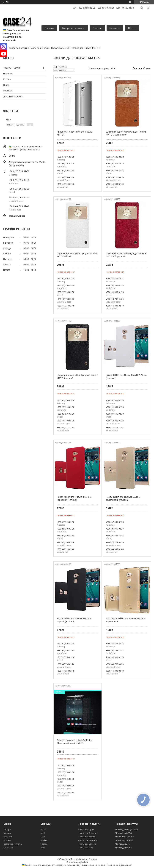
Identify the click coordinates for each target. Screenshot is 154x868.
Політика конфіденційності (120, 865)
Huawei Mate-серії (61, 48)
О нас (6, 85)
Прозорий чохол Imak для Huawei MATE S (75, 133)
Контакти (115, 28)
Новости (8, 73)
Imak (43, 833)
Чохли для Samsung (88, 833)
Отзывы (7, 91)
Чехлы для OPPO (124, 833)
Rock (43, 848)
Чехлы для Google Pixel (127, 829)
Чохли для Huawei (39, 48)
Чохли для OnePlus (125, 837)
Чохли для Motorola (88, 840)
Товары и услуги (12, 68)
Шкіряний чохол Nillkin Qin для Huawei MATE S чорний (77, 377)
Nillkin (44, 829)
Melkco (44, 840)
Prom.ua (93, 859)
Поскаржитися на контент (93, 865)
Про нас (97, 28)
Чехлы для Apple (86, 829)
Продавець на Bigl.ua (77, 862)
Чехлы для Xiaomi (87, 837)
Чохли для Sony (86, 848)
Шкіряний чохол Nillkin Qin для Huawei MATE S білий (77, 255)
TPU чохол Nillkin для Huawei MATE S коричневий (126, 620)
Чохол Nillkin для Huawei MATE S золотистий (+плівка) (123, 498)
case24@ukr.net (17, 216)
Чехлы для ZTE (122, 844)
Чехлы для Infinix (124, 848)
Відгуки (7, 833)
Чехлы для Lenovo (87, 844)
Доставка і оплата (13, 844)
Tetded (44, 844)
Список (147, 68)
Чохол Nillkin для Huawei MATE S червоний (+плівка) (74, 498)
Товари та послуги (72, 28)
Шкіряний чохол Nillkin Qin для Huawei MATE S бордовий (126, 255)
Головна (49, 28)
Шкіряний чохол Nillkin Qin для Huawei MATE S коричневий (126, 133)
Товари (7, 829)
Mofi (43, 837)
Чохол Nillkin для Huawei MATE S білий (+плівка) (126, 377)
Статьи (7, 79)
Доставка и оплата (13, 96)
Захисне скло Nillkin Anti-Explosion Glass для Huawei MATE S (75, 742)
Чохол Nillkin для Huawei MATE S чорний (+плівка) (74, 620)
